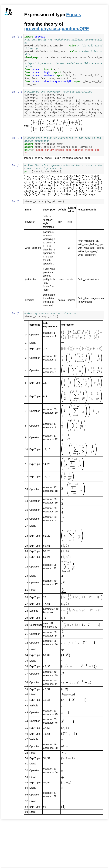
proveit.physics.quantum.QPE (57, 29)
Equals (74, 15)
